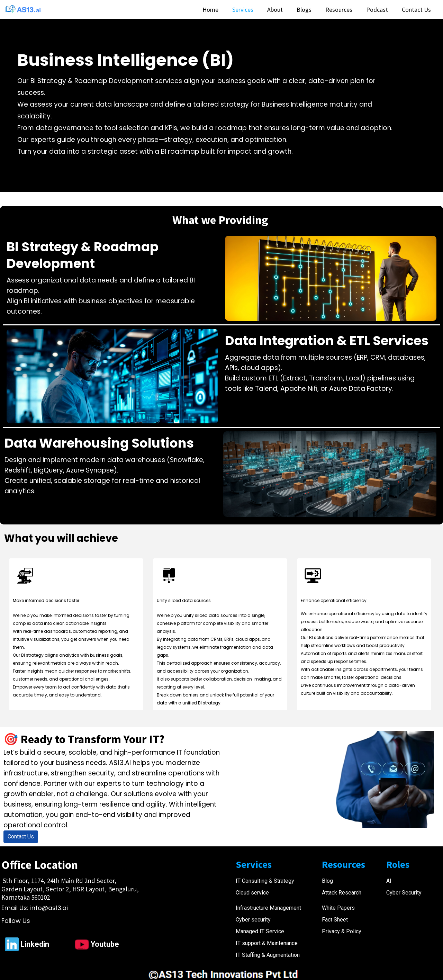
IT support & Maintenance (267, 943)
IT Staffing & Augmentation (268, 955)
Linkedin (35, 944)
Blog (327, 881)
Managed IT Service (260, 931)
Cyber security (253, 920)
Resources (339, 10)
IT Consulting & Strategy (265, 881)
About (275, 10)
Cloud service (252, 893)
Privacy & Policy (342, 931)
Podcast (377, 10)
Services (243, 10)
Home (210, 10)
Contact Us (416, 10)
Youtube (105, 944)
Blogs (304, 10)
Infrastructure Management (268, 908)
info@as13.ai (49, 908)
